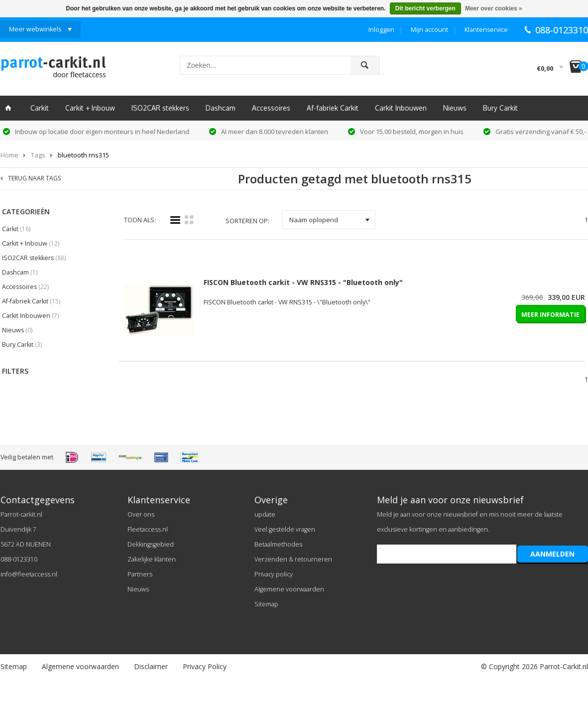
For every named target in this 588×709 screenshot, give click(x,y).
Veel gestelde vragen (285, 529)
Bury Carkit (500, 108)
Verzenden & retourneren (293, 559)
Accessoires (271, 108)
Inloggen (381, 30)
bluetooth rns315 (83, 155)
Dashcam (221, 108)
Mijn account (429, 30)
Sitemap (266, 604)
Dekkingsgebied (151, 544)
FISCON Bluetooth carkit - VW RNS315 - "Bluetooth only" (303, 282)
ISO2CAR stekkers (160, 108)
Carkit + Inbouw (90, 108)
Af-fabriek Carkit (333, 108)
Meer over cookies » (494, 8)
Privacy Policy (205, 666)
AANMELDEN (552, 554)
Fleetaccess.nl (148, 529)
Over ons (141, 514)
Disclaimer (151, 666)
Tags (38, 155)
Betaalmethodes (278, 544)
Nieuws (455, 108)
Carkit (40, 108)
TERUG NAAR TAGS (34, 178)
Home (9, 155)
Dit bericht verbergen (425, 8)
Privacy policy (274, 574)
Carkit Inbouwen (401, 108)
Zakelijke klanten (152, 559)
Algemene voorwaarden (289, 589)
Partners (140, 574)
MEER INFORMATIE (550, 315)
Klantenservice (486, 30)
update (265, 514)
